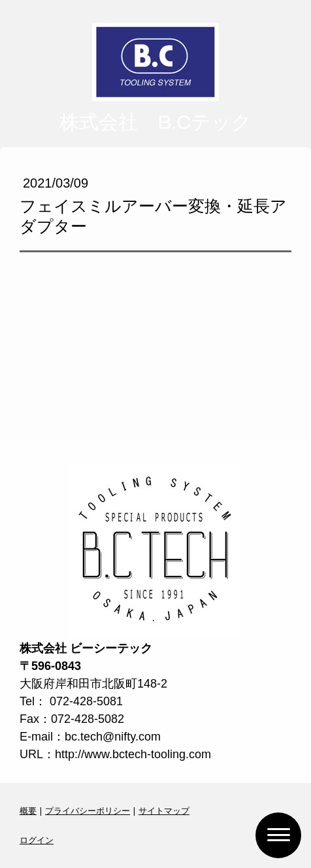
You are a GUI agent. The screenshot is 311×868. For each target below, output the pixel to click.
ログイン (37, 840)
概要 (28, 810)
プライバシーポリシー (88, 810)
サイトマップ (164, 810)
